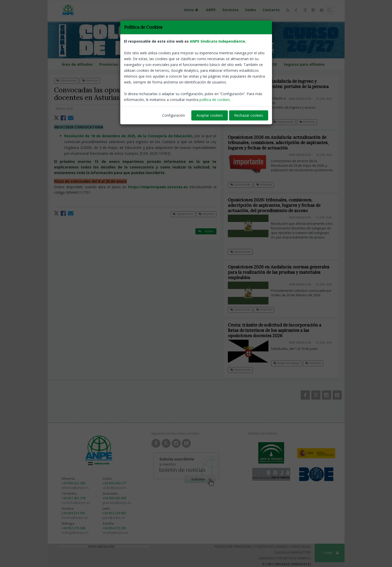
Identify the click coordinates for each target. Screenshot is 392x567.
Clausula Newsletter (292, 552)
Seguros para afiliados (304, 64)
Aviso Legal (301, 546)
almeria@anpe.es (75, 488)
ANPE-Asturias (206, 109)
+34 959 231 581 (73, 513)
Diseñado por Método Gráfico (285, 558)
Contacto (271, 10)
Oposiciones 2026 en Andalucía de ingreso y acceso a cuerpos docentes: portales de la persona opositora (278, 87)
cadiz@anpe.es (114, 488)
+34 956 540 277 (114, 483)
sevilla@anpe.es (115, 532)
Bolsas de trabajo (290, 363)
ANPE (211, 10)
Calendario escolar (146, 64)
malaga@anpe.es (75, 532)
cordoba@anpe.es (76, 503)
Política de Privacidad (233, 546)
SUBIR (331, 553)
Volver (206, 80)
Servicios (230, 10)
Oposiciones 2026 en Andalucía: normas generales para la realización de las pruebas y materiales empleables (282, 272)
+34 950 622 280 (73, 483)
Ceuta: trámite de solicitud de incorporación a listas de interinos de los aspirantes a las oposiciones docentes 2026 (278, 330)
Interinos (90, 80)
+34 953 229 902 (114, 513)
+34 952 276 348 (73, 528)
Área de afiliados (77, 64)
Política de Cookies (271, 546)
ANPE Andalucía (101, 546)
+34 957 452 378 (73, 498)
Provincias (111, 64)
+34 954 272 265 (114, 528)
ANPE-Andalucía (300, 99)
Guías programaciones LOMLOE (248, 64)
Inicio (192, 10)
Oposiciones (66, 80)
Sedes (251, 10)
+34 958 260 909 (114, 498)
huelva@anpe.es (75, 518)
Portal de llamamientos (192, 64)
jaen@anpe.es (114, 518)
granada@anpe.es (117, 503)
